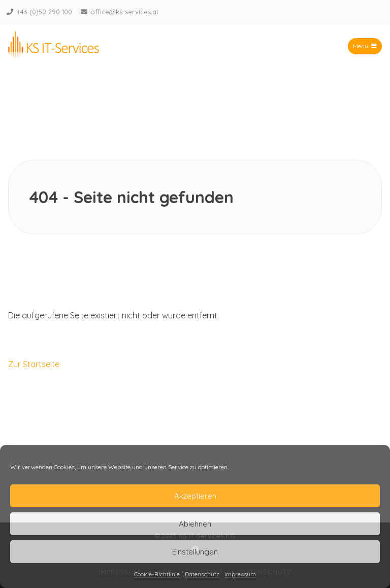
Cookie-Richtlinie (157, 574)
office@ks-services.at (124, 12)
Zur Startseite (34, 364)
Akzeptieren (195, 496)
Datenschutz (202, 574)
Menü (365, 46)
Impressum (240, 574)
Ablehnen (195, 524)
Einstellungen (195, 552)
